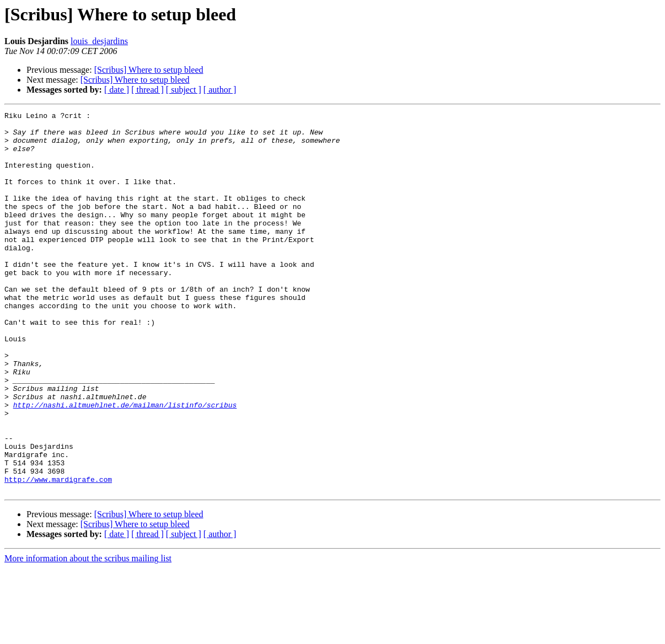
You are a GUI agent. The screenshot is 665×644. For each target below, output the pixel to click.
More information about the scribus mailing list (88, 634)
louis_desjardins (99, 41)
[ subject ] (184, 90)
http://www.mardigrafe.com (58, 554)
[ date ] (117, 90)
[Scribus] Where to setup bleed (149, 70)
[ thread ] (148, 90)
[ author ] (220, 90)
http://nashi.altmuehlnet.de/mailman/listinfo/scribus (125, 464)
